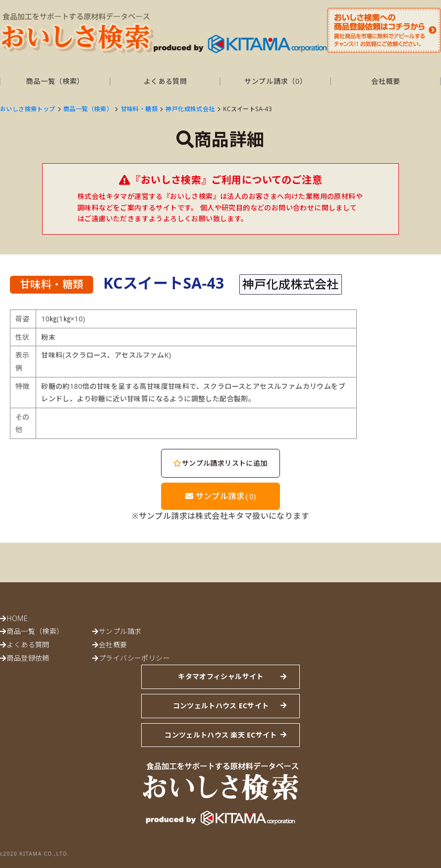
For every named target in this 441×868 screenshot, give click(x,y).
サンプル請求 (221, 496)
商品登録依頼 (28, 658)
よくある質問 (165, 81)
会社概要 (386, 81)
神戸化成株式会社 (190, 109)
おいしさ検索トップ (28, 109)
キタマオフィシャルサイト (220, 676)
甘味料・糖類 (139, 109)
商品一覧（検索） (55, 81)
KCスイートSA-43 (248, 109)
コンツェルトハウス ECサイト (221, 706)
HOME (17, 618)
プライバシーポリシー (134, 658)
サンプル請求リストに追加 (220, 463)
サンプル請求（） (276, 81)
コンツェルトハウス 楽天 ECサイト (220, 735)
